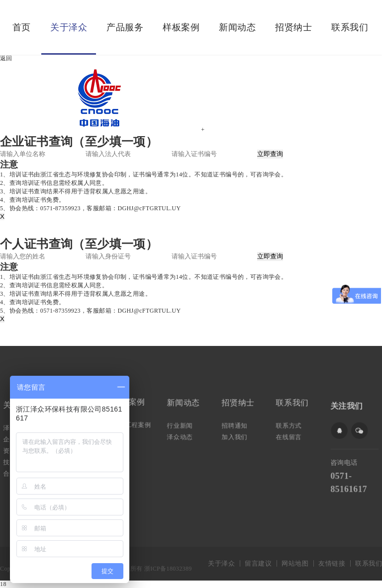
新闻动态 (237, 27)
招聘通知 (235, 425)
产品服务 (125, 27)
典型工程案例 (132, 424)
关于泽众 (69, 27)
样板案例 (181, 27)
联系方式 (290, 425)
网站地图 (295, 563)
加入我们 (235, 435)
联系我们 (350, 27)
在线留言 (290, 435)
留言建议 (258, 563)
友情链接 (332, 563)
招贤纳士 (293, 27)
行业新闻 (181, 425)
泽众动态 (181, 435)
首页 (22, 27)
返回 (6, 58)
